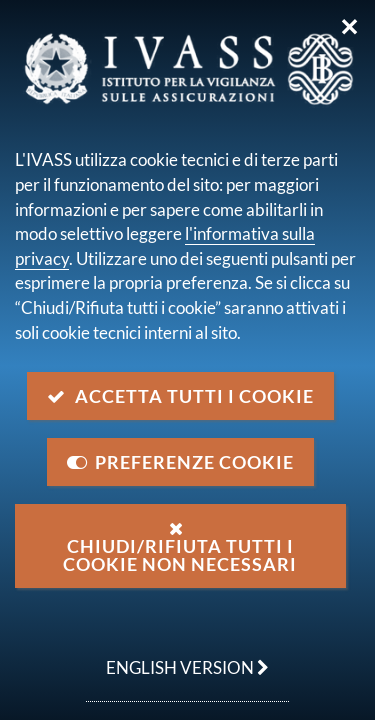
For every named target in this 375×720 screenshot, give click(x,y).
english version (177, 657)
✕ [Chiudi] (349, 27)
